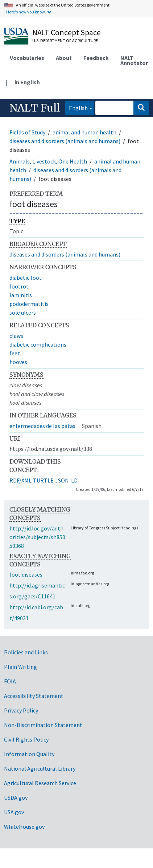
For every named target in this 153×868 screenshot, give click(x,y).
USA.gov (14, 812)
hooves (18, 362)
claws (16, 336)
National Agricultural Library (40, 768)
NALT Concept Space (67, 32)
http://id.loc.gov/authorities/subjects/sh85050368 (37, 537)
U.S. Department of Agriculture (65, 41)
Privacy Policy (21, 710)
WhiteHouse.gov (24, 827)
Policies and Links (26, 652)
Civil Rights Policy (26, 739)
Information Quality (29, 754)
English (76, 107)
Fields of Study (27, 132)
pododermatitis (29, 304)
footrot (19, 286)
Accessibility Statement (34, 696)
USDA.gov (16, 798)
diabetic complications (38, 344)
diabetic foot (26, 278)
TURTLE (43, 480)
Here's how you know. (26, 12)
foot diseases (26, 574)
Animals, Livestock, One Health (48, 161)
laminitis (21, 295)
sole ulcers (23, 312)
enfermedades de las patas (42, 426)
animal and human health (84, 132)
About (64, 58)
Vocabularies (27, 58)
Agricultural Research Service (40, 783)
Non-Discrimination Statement (43, 725)
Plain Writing (20, 667)
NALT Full (35, 108)
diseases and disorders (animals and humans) (65, 141)
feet (15, 353)
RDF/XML (20, 480)
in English (27, 82)
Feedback (96, 58)
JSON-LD (66, 480)
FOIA (10, 681)
